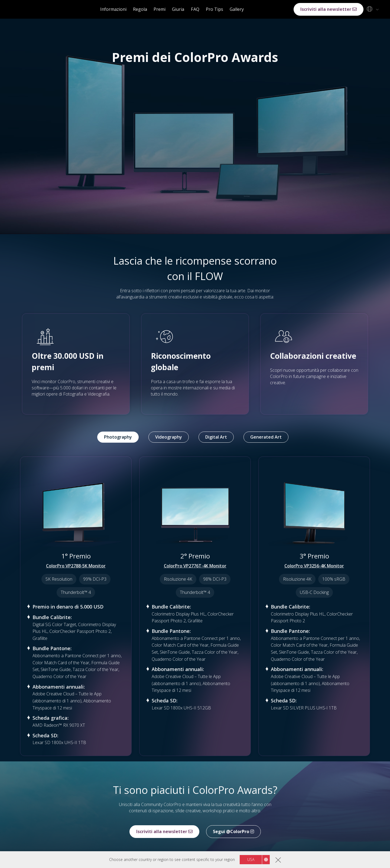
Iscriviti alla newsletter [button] (329, 9)
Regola (140, 9)
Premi (160, 9)
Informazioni (113, 9)
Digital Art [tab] (216, 437)
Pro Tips (214, 9)
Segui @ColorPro (233, 831)
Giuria (178, 9)
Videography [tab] (169, 437)
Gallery (237, 9)
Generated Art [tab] (266, 437)
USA (251, 859)
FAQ (195, 9)
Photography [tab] (118, 437)
